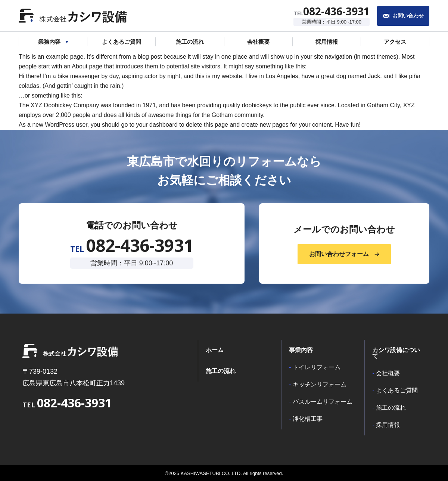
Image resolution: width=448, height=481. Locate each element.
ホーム (215, 350)
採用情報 (388, 425)
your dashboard (157, 125)
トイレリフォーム (317, 367)
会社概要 (388, 373)
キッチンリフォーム (320, 385)
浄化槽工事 (308, 419)
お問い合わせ (408, 16)
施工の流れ (221, 371)
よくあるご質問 (397, 391)
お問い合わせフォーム (339, 254)
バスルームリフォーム (323, 402)
